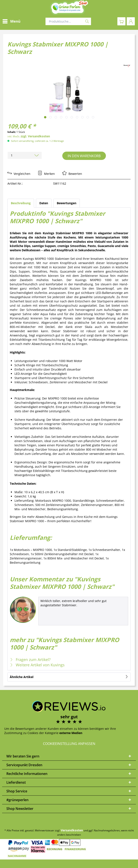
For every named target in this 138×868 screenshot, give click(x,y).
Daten (44, 203)
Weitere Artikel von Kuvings (37, 665)
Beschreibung (21, 203)
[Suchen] (87, 21)
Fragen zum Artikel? (30, 660)
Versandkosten (72, 830)
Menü (11, 21)
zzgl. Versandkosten (35, 136)
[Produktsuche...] (68, 21)
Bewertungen (67, 203)
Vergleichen (19, 174)
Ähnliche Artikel (22, 677)
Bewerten (72, 174)
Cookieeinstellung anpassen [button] (69, 744)
